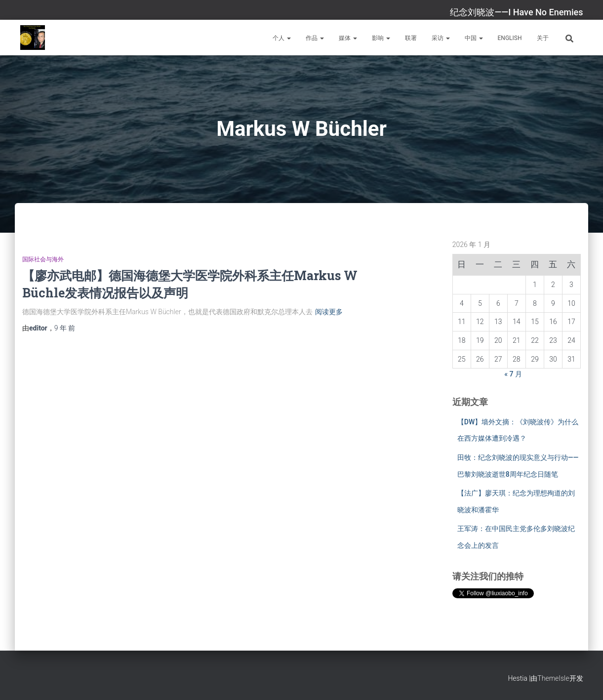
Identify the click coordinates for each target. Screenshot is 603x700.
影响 (381, 38)
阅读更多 (329, 312)
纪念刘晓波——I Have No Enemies (516, 12)
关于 (543, 38)
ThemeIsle (553, 678)
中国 (474, 38)
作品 (315, 38)
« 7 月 (513, 374)
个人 (282, 38)
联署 (411, 38)
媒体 (348, 38)
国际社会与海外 (43, 259)
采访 (441, 38)
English (510, 38)
